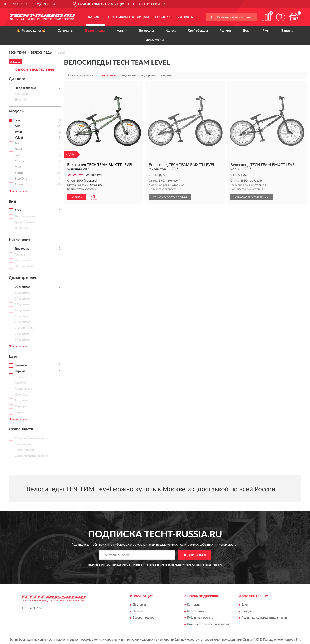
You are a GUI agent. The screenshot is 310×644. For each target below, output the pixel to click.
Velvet (19, 138)
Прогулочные (24, 266)
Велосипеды (95, 31)
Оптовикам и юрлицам (128, 17)
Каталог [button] (95, 17)
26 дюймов (23, 322)
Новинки (163, 17)
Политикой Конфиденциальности (151, 565)
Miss (18, 167)
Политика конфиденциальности (264, 618)
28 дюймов (23, 334)
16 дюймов (23, 305)
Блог (245, 605)
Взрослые (22, 94)
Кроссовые (23, 261)
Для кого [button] (17, 79)
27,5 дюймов (24, 328)
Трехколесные (25, 222)
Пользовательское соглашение (209, 624)
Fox (17, 144)
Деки (247, 31)
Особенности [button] (21, 429)
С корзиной (23, 444)
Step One (21, 179)
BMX (18, 211)
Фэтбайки (22, 228)
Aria (18, 126)
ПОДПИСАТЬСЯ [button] (194, 555)
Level (18, 120)
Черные (20, 371)
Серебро (21, 406)
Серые (19, 412)
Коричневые (23, 389)
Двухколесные (25, 216)
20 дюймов (23, 287)
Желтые (20, 383)
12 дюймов (23, 293)
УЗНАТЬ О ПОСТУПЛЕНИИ (170, 197)
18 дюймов (23, 310)
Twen (18, 132)
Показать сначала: (81, 75)
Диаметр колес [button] (23, 278)
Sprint (19, 173)
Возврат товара (143, 618)
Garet (18, 149)
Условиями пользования (189, 565)
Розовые (21, 401)
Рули (266, 31)
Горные (20, 255)
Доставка (139, 605)
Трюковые (22, 249)
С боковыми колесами (30, 438)
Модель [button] (16, 111)
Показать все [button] (18, 192)
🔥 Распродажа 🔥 (31, 31)
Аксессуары (155, 40)
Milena (19, 161)
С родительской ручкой (31, 456)
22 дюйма (22, 316)
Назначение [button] (20, 240)
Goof (18, 155)
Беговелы (146, 31)
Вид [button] (12, 202)
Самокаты (66, 31)
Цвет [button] (13, 357)
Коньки (122, 31)
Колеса (171, 31)
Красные (21, 395)
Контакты (185, 17)
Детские (21, 100)
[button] (281, 17)
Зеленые (21, 365)
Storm (19, 185)
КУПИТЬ (77, 197)
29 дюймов (23, 340)
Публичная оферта (200, 618)
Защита (287, 31)
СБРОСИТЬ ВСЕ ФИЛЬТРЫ (35, 70)
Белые (19, 377)
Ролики (225, 31)
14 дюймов (23, 299)
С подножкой (24, 450)
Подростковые (25, 88)
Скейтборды (198, 31)
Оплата (138, 611)
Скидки (247, 611)
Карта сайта (195, 611)
